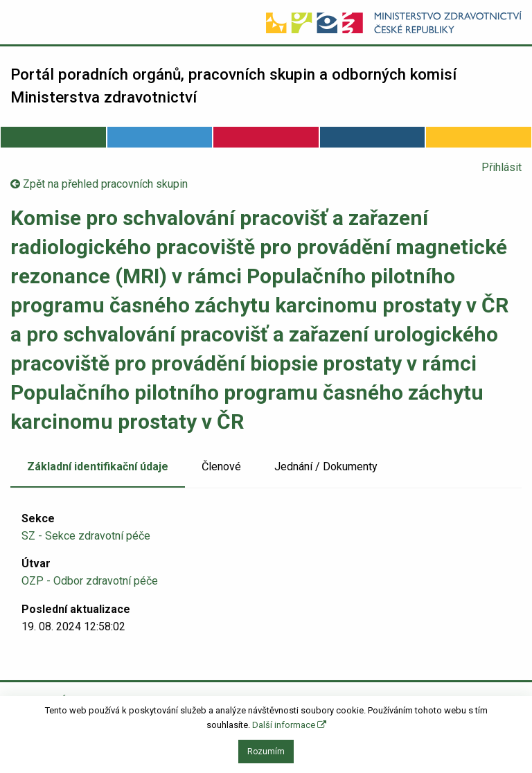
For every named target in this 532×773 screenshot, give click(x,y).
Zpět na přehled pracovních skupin (99, 184)
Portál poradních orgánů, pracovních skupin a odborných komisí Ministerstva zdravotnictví (233, 86)
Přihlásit (502, 167)
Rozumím (266, 752)
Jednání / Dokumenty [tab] (326, 467)
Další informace (289, 725)
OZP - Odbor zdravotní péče (90, 581)
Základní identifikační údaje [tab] (98, 467)
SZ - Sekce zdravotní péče (86, 536)
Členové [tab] (221, 467)
